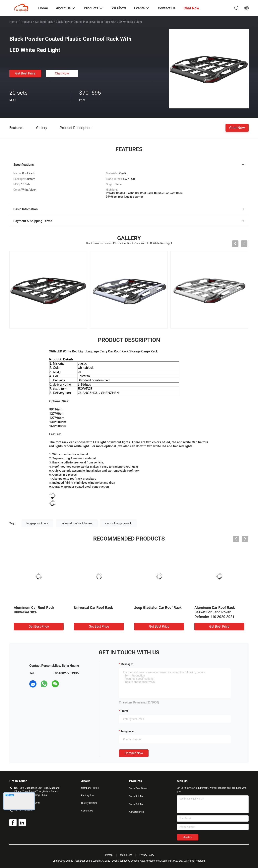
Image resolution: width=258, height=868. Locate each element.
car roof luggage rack (118, 523)
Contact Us (87, 811)
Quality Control (89, 803)
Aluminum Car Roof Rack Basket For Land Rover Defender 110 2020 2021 (215, 612)
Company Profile (90, 788)
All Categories (136, 812)
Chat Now (62, 73)
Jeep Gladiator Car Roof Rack (158, 608)
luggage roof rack (37, 523)
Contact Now (134, 753)
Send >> (188, 837)
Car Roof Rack (44, 22)
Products (26, 22)
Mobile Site (126, 855)
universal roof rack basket (77, 523)
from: (124, 711)
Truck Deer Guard (138, 788)
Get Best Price (25, 73)
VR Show (119, 8)
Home (13, 22)
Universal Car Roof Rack (94, 608)
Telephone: (128, 731)
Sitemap (108, 855)
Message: (127, 664)
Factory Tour (88, 796)
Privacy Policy (147, 855)
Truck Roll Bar (136, 796)
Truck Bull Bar (136, 804)
